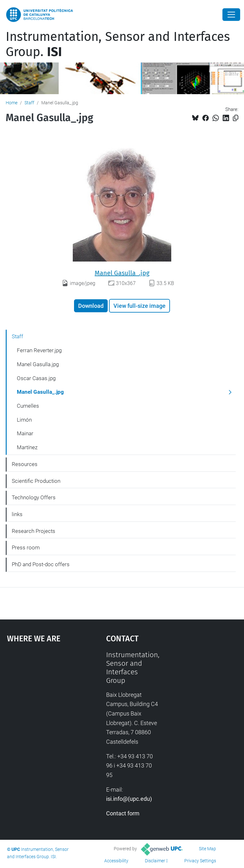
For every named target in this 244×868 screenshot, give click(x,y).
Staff (29, 103)
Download (91, 306)
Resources (25, 464)
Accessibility (116, 861)
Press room (26, 547)
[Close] (231, 15)
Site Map (207, 849)
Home (12, 103)
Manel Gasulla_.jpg (122, 273)
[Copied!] (236, 118)
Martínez (27, 447)
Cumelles (28, 406)
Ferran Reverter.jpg (39, 350)
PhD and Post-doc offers (41, 564)
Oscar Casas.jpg (36, 378)
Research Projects (34, 531)
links (17, 514)
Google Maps (43, 698)
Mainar (25, 433)
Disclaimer (155, 861)
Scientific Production (36, 481)
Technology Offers (34, 497)
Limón (24, 420)
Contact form (123, 813)
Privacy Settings (200, 861)
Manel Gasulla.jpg (38, 364)
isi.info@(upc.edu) (129, 799)
